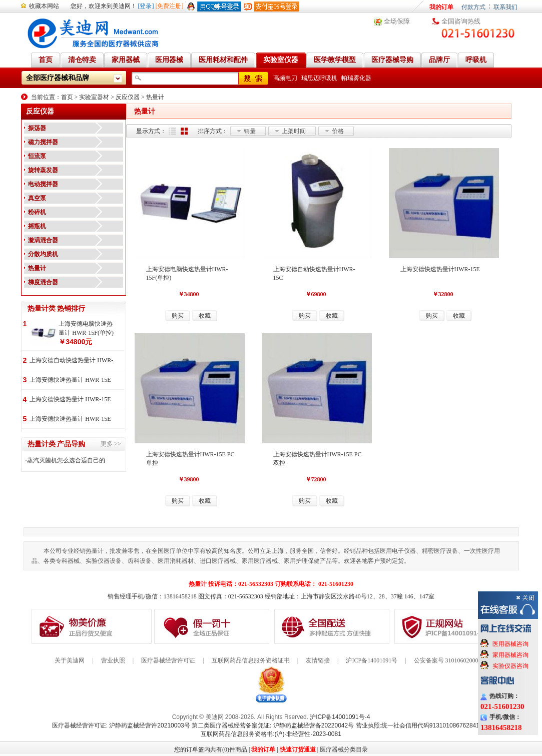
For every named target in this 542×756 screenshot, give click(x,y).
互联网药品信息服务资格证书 (251, 660)
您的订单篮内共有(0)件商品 (211, 749)
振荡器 (37, 128)
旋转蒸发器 (43, 170)
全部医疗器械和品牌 (58, 78)
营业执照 (113, 660)
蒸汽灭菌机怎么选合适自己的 (66, 460)
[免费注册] (170, 6)
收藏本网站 (44, 6)
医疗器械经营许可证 (168, 660)
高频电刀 (285, 78)
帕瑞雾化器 (356, 78)
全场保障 (397, 21)
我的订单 (441, 7)
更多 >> (111, 444)
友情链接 (318, 660)
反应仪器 (128, 97)
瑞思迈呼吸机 (319, 78)
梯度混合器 (43, 282)
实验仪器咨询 (510, 666)
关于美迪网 (70, 660)
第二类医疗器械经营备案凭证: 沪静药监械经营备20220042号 (273, 725)
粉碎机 (37, 212)
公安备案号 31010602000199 (451, 660)
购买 (178, 316)
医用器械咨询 (510, 644)
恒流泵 (37, 156)
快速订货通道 (298, 749)
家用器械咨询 (510, 655)
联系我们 (505, 7)
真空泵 (37, 198)
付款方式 (473, 7)
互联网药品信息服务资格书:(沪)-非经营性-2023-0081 (271, 734)
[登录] (146, 6)
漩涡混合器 (43, 240)
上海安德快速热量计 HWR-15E (70, 380)
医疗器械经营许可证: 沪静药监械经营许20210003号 (121, 725)
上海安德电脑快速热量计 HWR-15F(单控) (86, 328)
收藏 (205, 316)
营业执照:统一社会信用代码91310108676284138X (423, 725)
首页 (67, 97)
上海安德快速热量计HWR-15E (440, 269)
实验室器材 (94, 97)
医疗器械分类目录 (344, 749)
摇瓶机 (37, 226)
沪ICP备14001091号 (372, 660)
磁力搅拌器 (43, 142)
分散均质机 (43, 254)
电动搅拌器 (43, 184)
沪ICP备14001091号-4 (340, 717)
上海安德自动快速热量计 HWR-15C (71, 361)
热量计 (155, 97)
